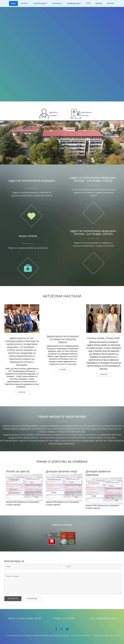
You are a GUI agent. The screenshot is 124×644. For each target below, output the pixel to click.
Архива (99, 3)
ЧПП (88, 3)
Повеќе (22, 392)
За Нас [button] (24, 3)
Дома (13, 3)
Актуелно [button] (57, 3)
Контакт (110, 3)
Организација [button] (40, 3)
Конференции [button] (74, 3)
